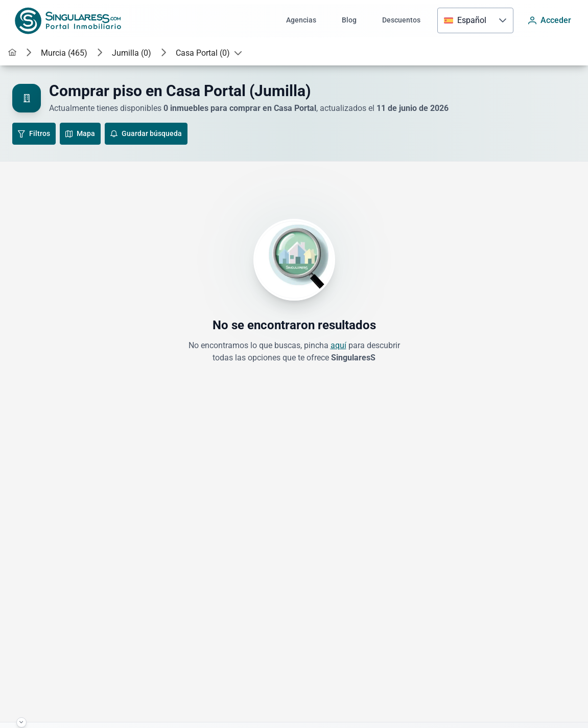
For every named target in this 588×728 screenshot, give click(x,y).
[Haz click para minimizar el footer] (21, 722)
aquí (338, 345)
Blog (349, 20)
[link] (12, 53)
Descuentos (401, 20)
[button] (503, 20)
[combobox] (465, 20)
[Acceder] (550, 20)
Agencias (301, 20)
